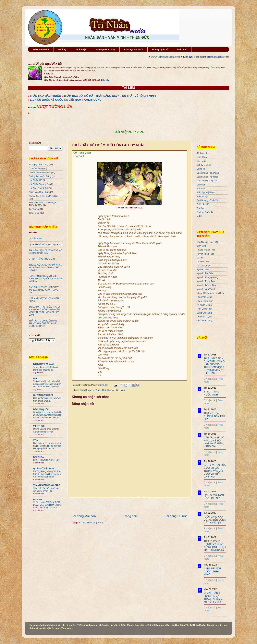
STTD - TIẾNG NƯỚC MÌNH (43, 259)
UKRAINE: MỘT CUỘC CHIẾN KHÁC (212, 572)
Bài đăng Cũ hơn (176, 516)
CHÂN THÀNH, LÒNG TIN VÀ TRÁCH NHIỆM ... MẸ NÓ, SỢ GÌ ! (213, 597)
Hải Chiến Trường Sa (39, 184)
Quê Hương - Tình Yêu (113, 390)
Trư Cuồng (34, 209)
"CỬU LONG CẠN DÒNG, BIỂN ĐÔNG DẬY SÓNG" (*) (215, 520)
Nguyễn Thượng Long (207, 277)
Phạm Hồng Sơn (205, 301)
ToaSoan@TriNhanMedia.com (212, 57)
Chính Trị (201, 169)
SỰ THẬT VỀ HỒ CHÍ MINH (139, 96)
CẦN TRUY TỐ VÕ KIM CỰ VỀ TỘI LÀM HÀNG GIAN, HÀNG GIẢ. (44, 290)
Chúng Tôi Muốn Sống (40, 176)
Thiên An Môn (203, 204)
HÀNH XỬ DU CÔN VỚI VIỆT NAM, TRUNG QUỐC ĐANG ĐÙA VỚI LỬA (45, 279)
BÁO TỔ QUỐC (41, 409)
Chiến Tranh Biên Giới (40, 172)
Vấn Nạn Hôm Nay (105, 49)
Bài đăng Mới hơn (84, 516)
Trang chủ (130, 516)
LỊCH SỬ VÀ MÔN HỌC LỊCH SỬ (45, 244)
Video (199, 216)
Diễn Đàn (182, 49)
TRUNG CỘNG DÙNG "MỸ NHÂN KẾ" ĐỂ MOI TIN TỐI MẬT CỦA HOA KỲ (46, 267)
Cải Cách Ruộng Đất (207, 181)
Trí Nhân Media (41, 49)
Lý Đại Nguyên (204, 266)
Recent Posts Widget (220, 616)
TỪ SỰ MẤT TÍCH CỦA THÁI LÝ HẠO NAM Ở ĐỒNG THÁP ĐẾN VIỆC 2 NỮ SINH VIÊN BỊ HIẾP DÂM (45, 311)
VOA (35, 440)
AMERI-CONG (93, 100)
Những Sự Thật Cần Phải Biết (43, 196)
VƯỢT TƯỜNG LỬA (55, 107)
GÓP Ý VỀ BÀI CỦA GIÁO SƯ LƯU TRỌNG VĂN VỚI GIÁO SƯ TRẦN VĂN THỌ (215, 471)
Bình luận (201, 161)
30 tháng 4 (202, 153)
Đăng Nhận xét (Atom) (92, 523)
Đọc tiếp (105, 80)
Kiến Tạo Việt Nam (206, 192)
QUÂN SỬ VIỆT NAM (44, 469)
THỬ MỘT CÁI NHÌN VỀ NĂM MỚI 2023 (214, 416)
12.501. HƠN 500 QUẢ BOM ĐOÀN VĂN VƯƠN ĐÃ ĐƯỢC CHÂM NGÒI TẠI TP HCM (47, 505)
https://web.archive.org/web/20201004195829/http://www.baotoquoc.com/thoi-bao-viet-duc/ (47, 415)
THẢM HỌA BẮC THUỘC (45, 96)
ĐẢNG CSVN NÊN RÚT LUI (46, 460)
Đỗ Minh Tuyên (204, 317)
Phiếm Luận (203, 196)
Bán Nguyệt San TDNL (208, 242)
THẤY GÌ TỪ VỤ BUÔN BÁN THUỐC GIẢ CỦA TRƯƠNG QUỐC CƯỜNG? (43, 323)
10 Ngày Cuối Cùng (39, 165)
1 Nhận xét (210, 528)
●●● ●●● (32, 107)
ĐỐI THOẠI (39, 457)
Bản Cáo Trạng (36, 168)
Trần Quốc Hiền (204, 309)
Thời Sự (62, 49)
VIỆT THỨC (39, 426)
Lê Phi (200, 258)
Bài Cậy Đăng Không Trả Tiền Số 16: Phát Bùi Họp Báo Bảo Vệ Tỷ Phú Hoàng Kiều (47, 474)
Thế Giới (201, 208)
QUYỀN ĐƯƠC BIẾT (43, 395)
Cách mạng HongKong (208, 173)
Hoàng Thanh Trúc (206, 250)
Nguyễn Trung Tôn (206, 281)
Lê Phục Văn (203, 262)
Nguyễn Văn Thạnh (206, 289)
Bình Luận (81, 49)
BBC (35, 378)
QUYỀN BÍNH (36, 239)
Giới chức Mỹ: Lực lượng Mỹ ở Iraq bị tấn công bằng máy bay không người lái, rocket (47, 446)
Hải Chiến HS (35, 180)
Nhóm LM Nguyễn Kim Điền (210, 293)
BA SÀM (37, 499)
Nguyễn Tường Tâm (206, 285)
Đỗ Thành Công (204, 320)
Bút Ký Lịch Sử (160, 49)
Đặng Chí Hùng (204, 313)
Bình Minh (202, 246)
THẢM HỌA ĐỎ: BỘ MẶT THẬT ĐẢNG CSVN (92, 96)
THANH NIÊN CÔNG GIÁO (47, 485)
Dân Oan (201, 185)
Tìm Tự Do (34, 213)
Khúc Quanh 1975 (133, 49)
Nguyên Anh (203, 269)
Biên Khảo (202, 157)
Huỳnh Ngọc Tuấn (205, 254)
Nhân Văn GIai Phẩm (39, 192)
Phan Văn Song (204, 297)
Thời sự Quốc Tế (205, 212)
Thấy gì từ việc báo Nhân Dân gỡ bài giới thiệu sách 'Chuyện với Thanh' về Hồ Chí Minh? (47, 384)
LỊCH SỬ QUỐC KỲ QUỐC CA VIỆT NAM (56, 100)
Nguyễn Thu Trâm (205, 273)
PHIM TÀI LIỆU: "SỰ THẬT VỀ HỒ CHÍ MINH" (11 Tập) (45, 252)
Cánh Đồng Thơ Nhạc (90, 390)
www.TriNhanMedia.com (165, 57)
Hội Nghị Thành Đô (38, 188)
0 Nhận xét (210, 379)
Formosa (201, 189)
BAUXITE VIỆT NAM (43, 364)
